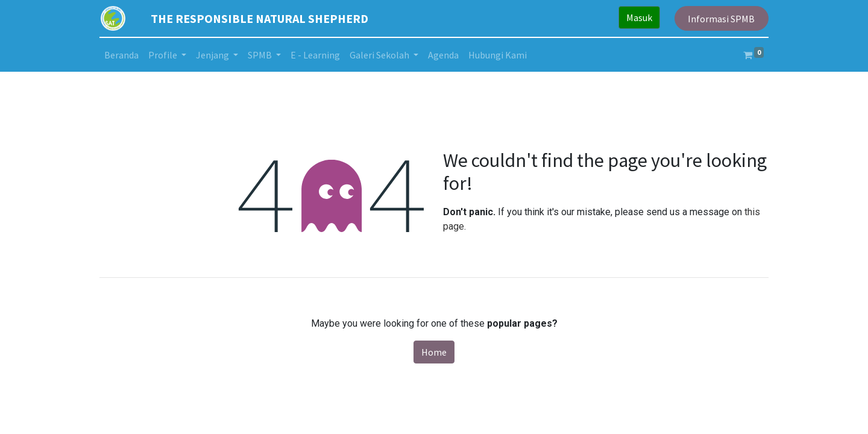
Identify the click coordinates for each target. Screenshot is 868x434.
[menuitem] (121, 55)
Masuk (639, 17)
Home (434, 352)
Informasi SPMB (721, 19)
